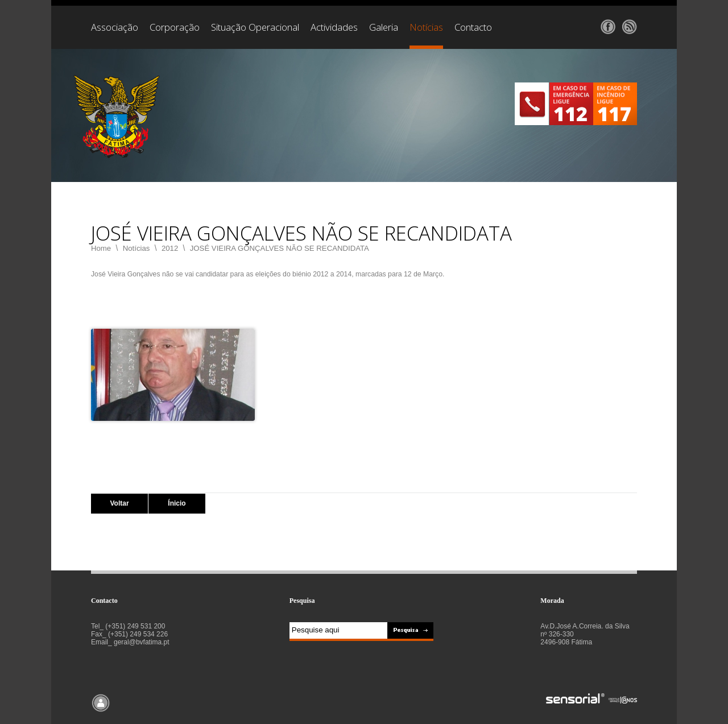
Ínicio (177, 503)
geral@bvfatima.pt (142, 642)
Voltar (119, 503)
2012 (170, 248)
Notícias (136, 248)
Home (101, 248)
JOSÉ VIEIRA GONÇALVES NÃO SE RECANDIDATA (280, 248)
